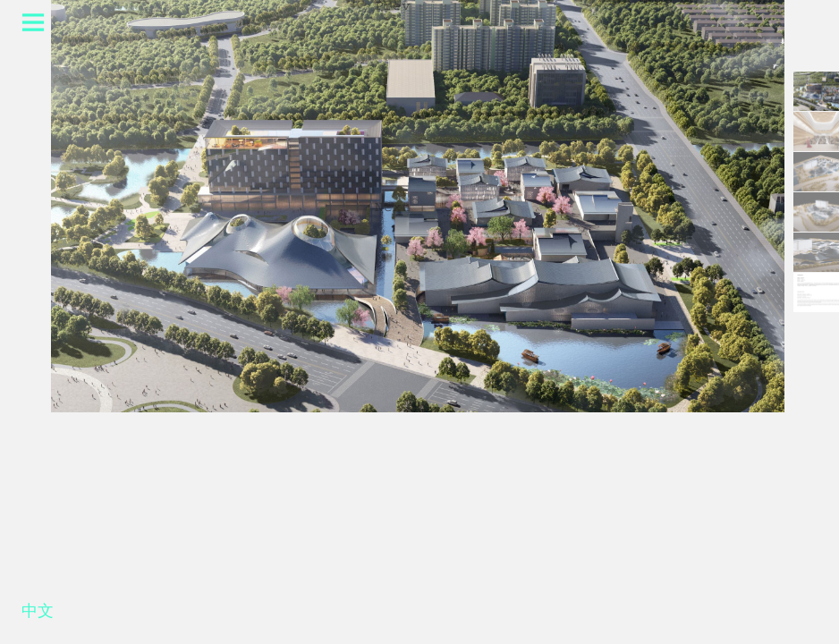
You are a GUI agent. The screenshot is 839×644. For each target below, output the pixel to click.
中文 (38, 614)
